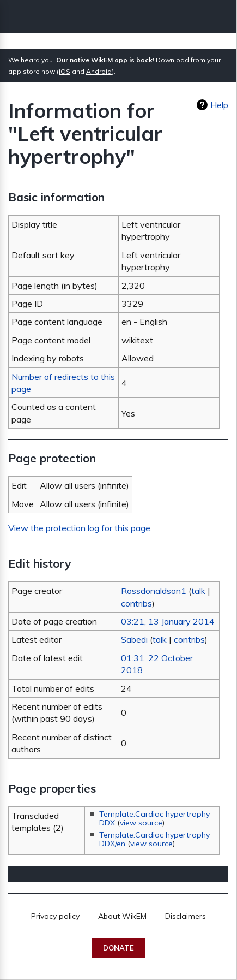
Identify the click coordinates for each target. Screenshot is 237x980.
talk (198, 591)
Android (99, 71)
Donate (118, 948)
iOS (65, 71)
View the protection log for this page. (80, 528)
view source (141, 823)
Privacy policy (55, 916)
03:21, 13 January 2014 (168, 621)
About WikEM (122, 916)
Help (219, 105)
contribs (136, 603)
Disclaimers (186, 916)
